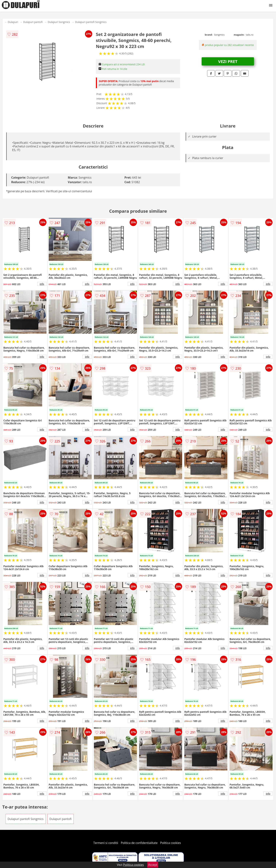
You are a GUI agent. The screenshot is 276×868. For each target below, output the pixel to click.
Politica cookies (171, 843)
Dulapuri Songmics (59, 22)
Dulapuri (13, 22)
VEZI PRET (228, 61)
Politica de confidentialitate (139, 843)
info (42, 284)
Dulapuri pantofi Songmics (91, 22)
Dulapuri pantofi (33, 22)
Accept (153, 865)
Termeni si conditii (106, 843)
